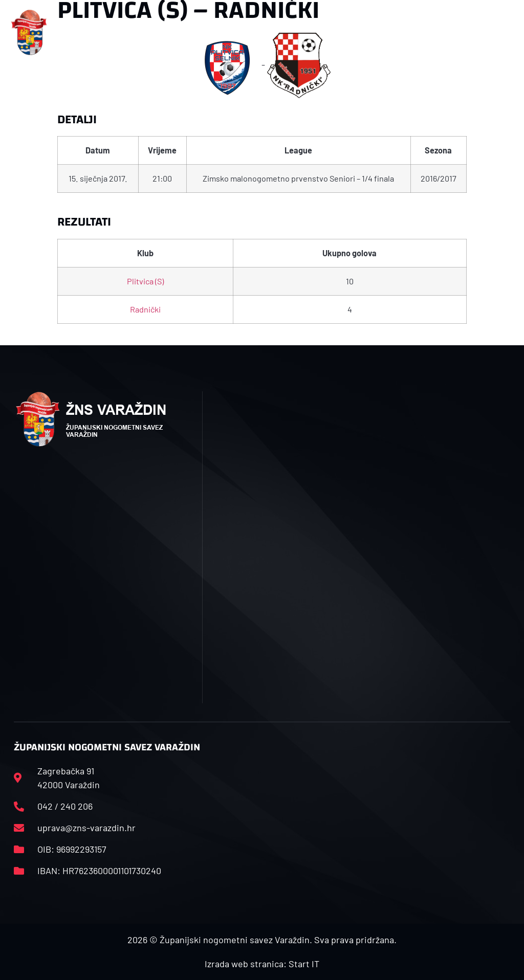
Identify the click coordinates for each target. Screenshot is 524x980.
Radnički (145, 309)
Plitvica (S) (145, 281)
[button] (173, 32)
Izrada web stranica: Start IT (262, 964)
